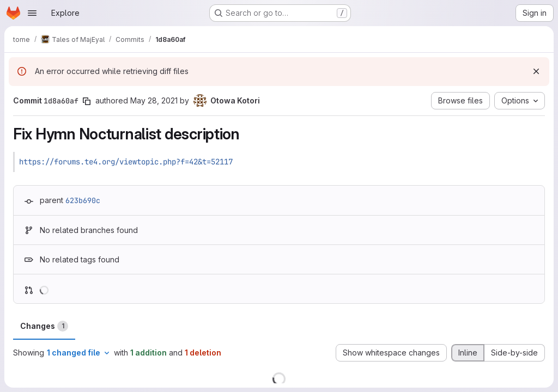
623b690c (83, 200)
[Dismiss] (536, 71)
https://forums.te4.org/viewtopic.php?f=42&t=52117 (126, 162)
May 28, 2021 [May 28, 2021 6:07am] (154, 100)
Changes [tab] (44, 326)
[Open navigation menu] (32, 13)
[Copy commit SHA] (87, 101)
